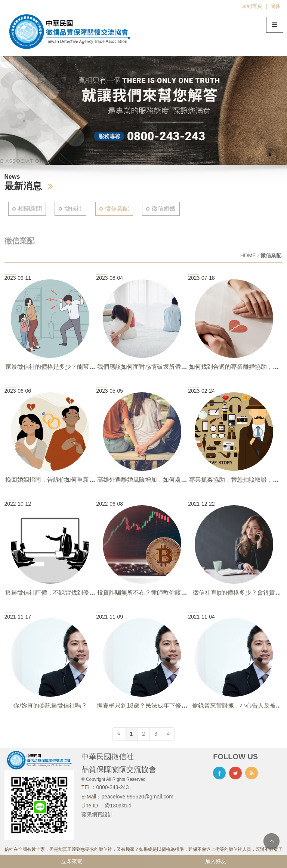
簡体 (275, 6)
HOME (248, 255)
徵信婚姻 (164, 208)
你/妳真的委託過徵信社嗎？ (50, 706)
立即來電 (72, 861)
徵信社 (73, 208)
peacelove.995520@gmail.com (137, 797)
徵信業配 (117, 208)
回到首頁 (252, 6)
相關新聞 (30, 208)
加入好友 (216, 861)
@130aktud (118, 806)
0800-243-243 (112, 787)
